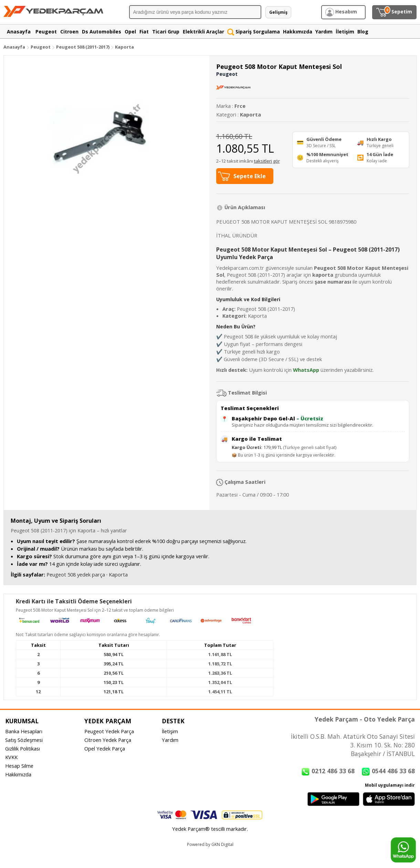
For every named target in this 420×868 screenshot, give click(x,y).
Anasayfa (14, 47)
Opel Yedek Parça (105, 748)
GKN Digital (222, 844)
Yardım (170, 740)
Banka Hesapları (24, 731)
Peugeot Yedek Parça (109, 731)
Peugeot (41, 47)
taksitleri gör (267, 161)
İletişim (170, 731)
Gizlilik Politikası (23, 748)
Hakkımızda (18, 774)
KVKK (11, 757)
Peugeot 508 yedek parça (76, 574)
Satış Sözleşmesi (24, 740)
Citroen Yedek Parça (108, 740)
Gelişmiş (278, 12)
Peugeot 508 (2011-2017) (83, 47)
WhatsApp (306, 370)
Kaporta (124, 47)
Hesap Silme (19, 766)
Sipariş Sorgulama (254, 32)
